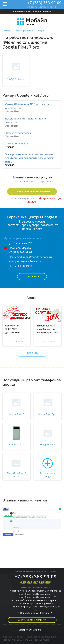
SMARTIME (23, 640)
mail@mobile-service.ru (37, 257)
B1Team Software (40, 640)
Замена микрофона (17, 143)
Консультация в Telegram (25, 261)
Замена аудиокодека (18, 133)
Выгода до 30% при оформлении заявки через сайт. (47, 329)
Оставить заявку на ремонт (32, 192)
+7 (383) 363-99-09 (44, 3)
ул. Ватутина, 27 (20, 243)
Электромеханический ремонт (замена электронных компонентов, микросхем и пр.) (30, 158)
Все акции (31, 353)
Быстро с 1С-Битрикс (30, 630)
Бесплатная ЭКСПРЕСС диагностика (13, 329)
